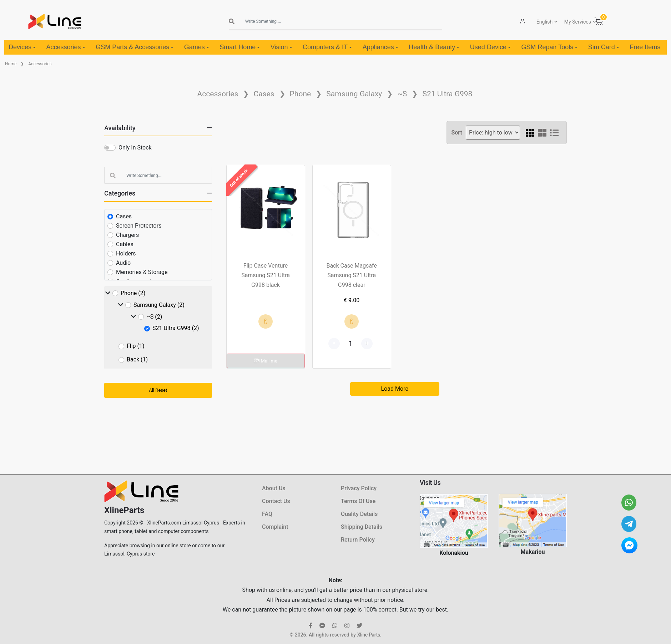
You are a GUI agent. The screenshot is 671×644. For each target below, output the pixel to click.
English (544, 22)
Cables (125, 244)
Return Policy (358, 540)
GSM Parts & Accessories (135, 47)
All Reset (158, 390)
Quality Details (359, 514)
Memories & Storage (142, 272)
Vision (281, 47)
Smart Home (240, 47)
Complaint (275, 527)
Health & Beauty (434, 47)
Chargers (127, 235)
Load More (395, 389)
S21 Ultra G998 (447, 94)
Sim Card (604, 47)
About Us (274, 488)
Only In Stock (135, 148)
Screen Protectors (139, 226)
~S (402, 94)
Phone (301, 94)
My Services (578, 22)
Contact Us (276, 501)
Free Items (645, 47)
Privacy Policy (359, 488)
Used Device (490, 47)
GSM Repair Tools (549, 47)
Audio (123, 263)
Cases (264, 94)
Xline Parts (368, 635)
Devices (22, 47)
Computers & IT (327, 47)
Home (11, 64)
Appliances (380, 47)
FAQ (267, 514)
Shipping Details (362, 527)
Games (197, 47)
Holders (126, 253)
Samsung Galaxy (354, 94)
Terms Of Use (358, 501)
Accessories (66, 47)
